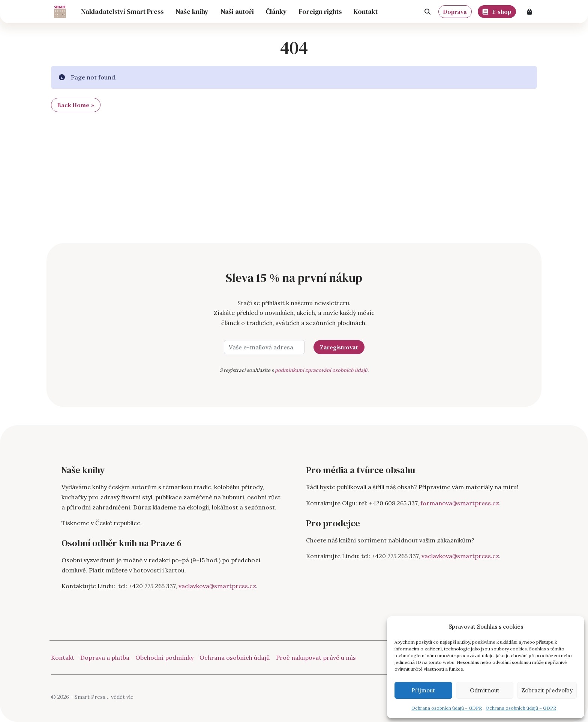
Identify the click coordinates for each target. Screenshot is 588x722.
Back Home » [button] (76, 105)
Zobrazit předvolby (547, 690)
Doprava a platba (105, 658)
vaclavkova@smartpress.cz (217, 586)
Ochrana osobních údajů (235, 658)
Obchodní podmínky (164, 658)
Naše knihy (192, 11)
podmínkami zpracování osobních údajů (321, 370)
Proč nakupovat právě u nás (316, 658)
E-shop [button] (497, 10)
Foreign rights (320, 11)
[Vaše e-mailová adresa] (264, 347)
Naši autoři (237, 11)
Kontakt (366, 11)
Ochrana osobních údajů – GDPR (447, 708)
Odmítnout (485, 690)
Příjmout (423, 690)
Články (276, 11)
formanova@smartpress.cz (460, 503)
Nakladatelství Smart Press (122, 11)
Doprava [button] (455, 12)
